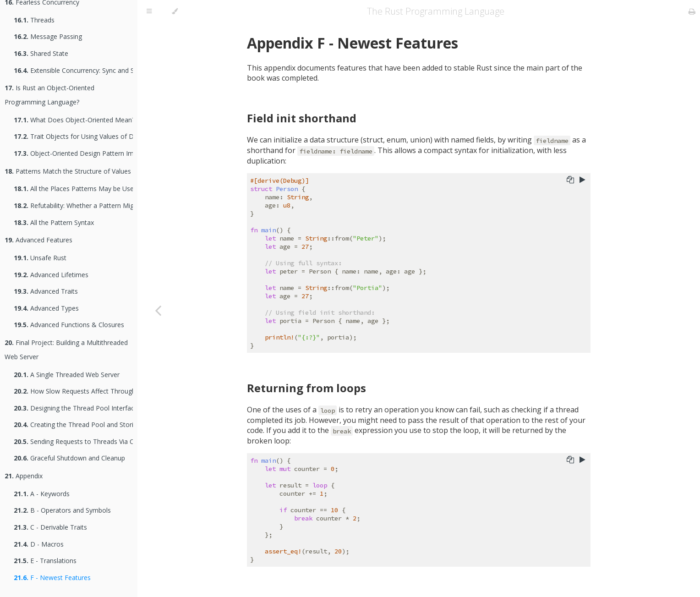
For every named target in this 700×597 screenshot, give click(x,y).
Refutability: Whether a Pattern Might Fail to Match (73, 205)
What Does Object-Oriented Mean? (73, 120)
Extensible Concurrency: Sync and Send (73, 70)
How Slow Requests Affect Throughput (73, 391)
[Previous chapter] (158, 310)
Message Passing (48, 36)
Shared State (41, 53)
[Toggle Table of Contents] (149, 11)
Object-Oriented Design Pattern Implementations (73, 153)
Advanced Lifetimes (51, 275)
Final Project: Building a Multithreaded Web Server (66, 350)
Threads (34, 20)
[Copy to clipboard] (570, 181)
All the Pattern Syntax (54, 222)
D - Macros (39, 544)
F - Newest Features (52, 578)
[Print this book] (692, 11)
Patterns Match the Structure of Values (68, 171)
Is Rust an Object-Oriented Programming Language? (49, 95)
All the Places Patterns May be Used (73, 189)
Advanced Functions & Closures (69, 325)
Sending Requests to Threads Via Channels (73, 441)
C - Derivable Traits (50, 527)
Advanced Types (46, 308)
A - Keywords (42, 494)
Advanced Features (38, 240)
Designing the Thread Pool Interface (73, 408)
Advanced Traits (46, 291)
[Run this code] (582, 181)
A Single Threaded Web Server (67, 375)
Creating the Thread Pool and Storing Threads (73, 424)
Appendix (24, 476)
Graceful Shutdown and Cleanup (69, 458)
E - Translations (45, 561)
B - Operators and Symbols (62, 510)
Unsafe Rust (40, 258)
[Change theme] (175, 11)
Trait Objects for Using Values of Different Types (73, 136)
